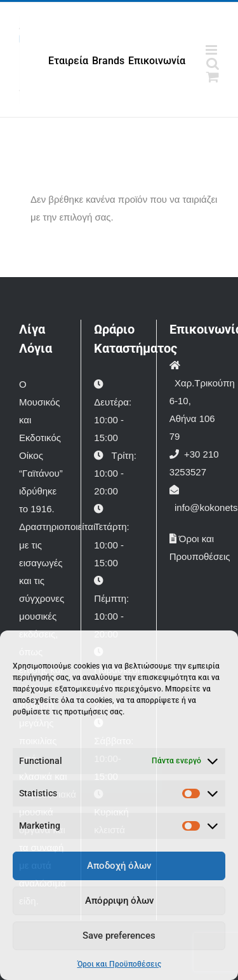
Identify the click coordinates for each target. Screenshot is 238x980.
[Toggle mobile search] (213, 63)
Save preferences (119, 936)
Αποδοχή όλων (119, 866)
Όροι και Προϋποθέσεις (119, 964)
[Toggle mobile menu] (212, 50)
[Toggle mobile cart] (213, 77)
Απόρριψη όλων (119, 901)
